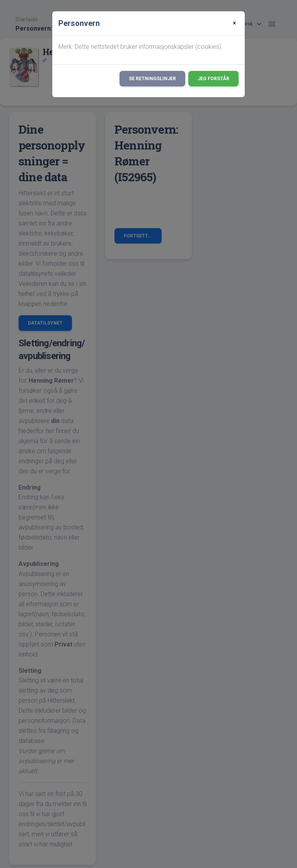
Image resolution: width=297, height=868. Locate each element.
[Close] (235, 23)
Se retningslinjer (152, 79)
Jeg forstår (213, 79)
